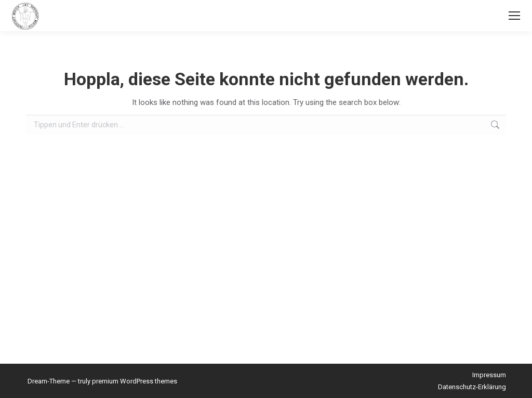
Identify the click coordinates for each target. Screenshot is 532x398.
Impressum (489, 375)
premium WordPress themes (135, 381)
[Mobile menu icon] (514, 16)
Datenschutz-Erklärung (472, 387)
